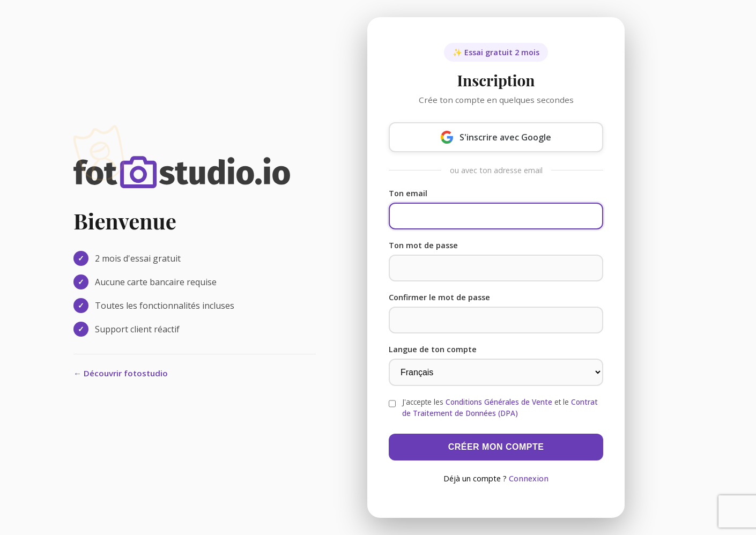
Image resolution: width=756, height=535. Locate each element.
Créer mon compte (496, 447)
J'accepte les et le (500, 407)
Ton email (408, 193)
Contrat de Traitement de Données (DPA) (500, 407)
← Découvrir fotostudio (121, 373)
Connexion (529, 478)
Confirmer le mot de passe (439, 297)
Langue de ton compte (433, 349)
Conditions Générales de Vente (499, 402)
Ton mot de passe (423, 245)
